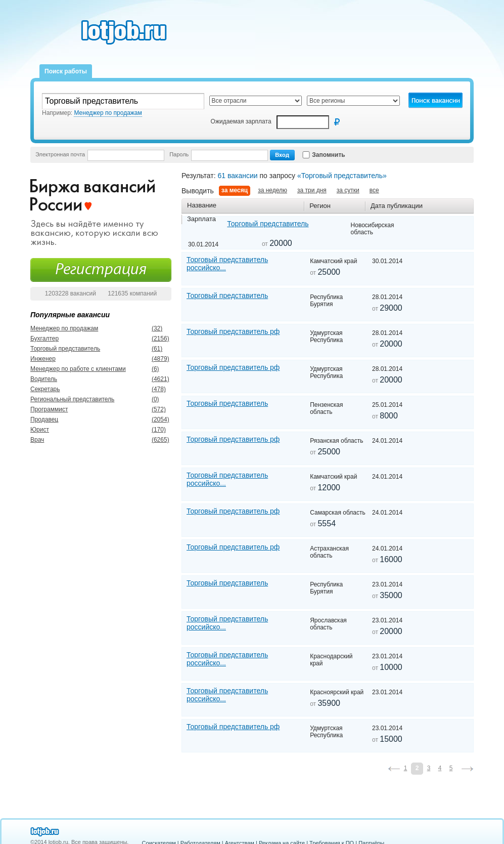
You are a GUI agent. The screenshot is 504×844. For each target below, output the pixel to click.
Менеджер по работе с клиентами (78, 369)
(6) (153, 369)
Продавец (44, 419)
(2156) (153, 339)
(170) (153, 430)
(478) (153, 389)
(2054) (153, 419)
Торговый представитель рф (233, 331)
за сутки (348, 190)
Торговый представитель (65, 349)
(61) (153, 349)
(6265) (153, 440)
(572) (153, 409)
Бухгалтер (44, 339)
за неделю (272, 190)
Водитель (44, 379)
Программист (49, 409)
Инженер (43, 359)
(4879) (153, 359)
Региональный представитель (72, 399)
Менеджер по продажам (64, 328)
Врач (37, 440)
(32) (153, 328)
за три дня (312, 190)
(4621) (153, 379)
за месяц (235, 190)
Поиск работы (66, 71)
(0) (153, 399)
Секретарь (45, 389)
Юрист (40, 430)
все (374, 190)
